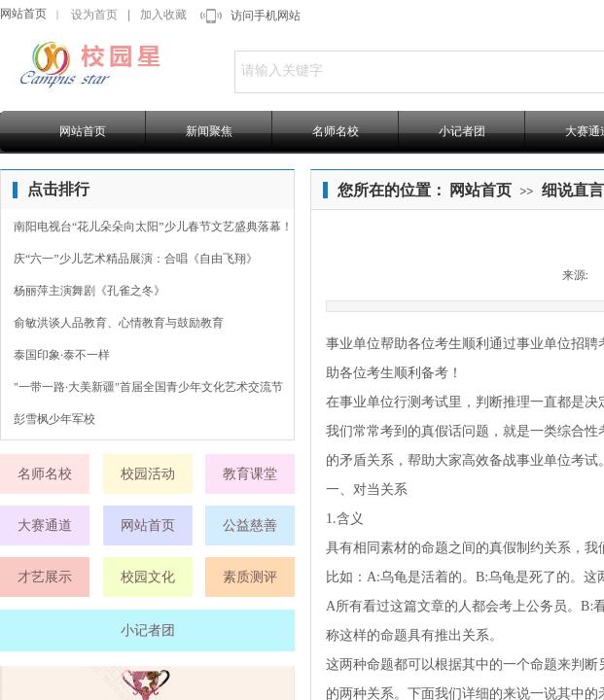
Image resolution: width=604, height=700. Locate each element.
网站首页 (23, 14)
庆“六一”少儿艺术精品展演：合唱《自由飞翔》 (136, 259)
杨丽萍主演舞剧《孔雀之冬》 (89, 291)
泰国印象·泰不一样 (62, 355)
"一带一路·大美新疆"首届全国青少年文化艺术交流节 (148, 387)
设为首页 (94, 15)
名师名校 (336, 131)
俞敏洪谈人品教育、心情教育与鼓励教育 (119, 323)
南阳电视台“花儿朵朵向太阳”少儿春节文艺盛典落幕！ (153, 227)
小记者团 (462, 131)
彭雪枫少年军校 (54, 419)
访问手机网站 (266, 16)
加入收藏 (163, 15)
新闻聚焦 (209, 131)
